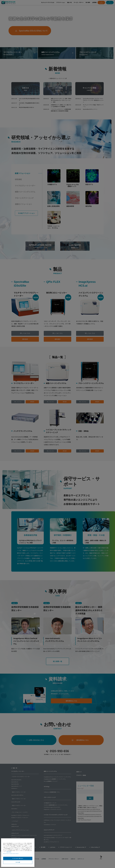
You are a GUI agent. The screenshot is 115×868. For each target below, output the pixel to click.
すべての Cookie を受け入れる (18, 858)
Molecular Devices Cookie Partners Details (11, 854)
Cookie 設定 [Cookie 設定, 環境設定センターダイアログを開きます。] (18, 862)
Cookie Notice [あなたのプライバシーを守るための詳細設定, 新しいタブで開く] (9, 852)
